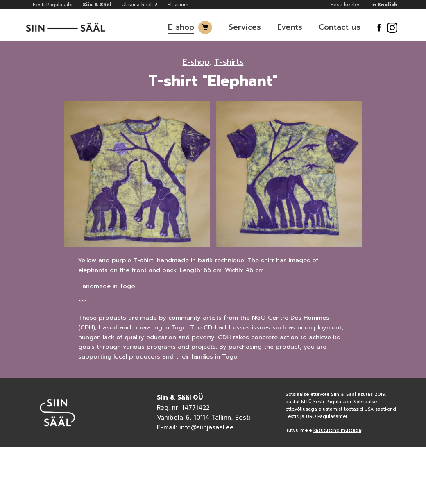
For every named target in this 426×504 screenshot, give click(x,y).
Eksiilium (178, 5)
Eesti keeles (346, 5)
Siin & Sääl (97, 5)
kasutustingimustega (337, 430)
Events (290, 27)
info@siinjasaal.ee (207, 427)
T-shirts (229, 62)
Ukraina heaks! (139, 5)
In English (384, 5)
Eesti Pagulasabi (53, 5)
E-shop (181, 27)
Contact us (340, 27)
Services (245, 27)
